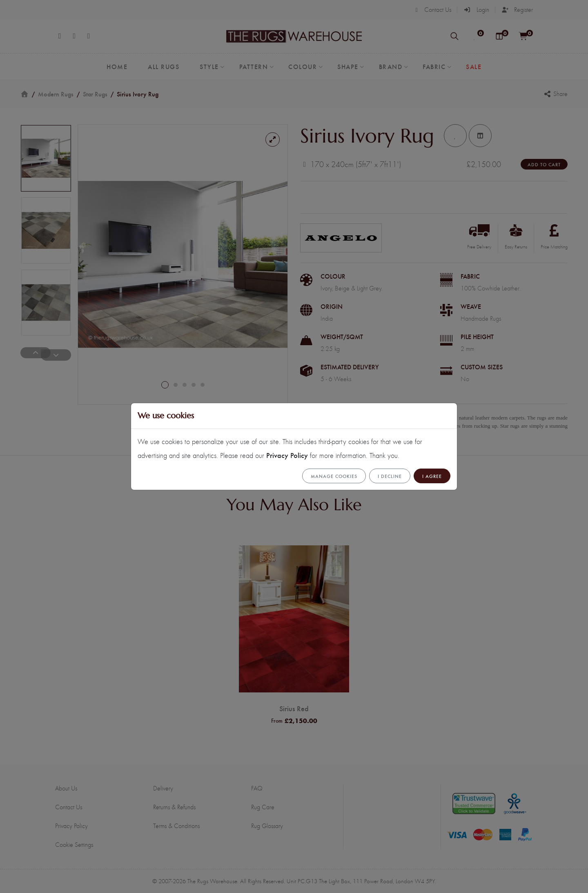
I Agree (432, 476)
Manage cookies (334, 476)
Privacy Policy (287, 455)
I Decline (390, 476)
